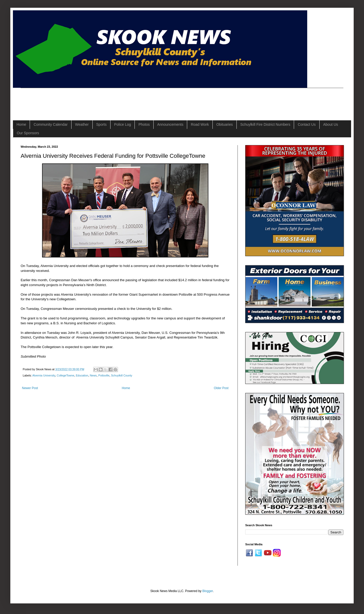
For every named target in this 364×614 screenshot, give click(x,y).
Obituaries (225, 124)
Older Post (221, 388)
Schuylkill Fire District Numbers (265, 124)
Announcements (170, 124)
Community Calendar (51, 124)
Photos (144, 124)
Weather (82, 124)
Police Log (122, 124)
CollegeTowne (66, 375)
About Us (331, 124)
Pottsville (104, 375)
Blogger (208, 591)
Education (82, 375)
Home (21, 124)
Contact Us (307, 124)
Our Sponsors (28, 133)
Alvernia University (44, 375)
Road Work (200, 124)
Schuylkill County (122, 375)
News (93, 375)
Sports (101, 124)
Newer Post (30, 388)
